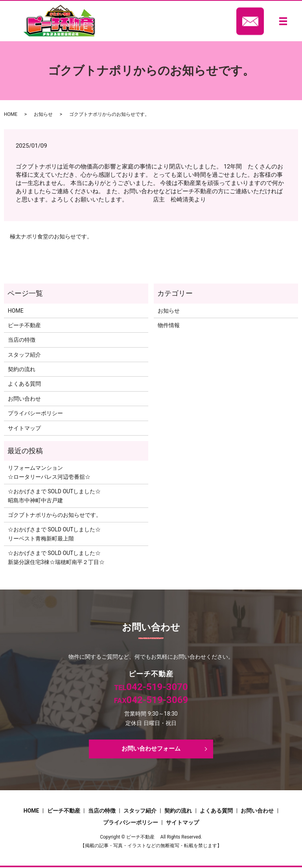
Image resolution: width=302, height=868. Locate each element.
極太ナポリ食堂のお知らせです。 (51, 236)
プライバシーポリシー (35, 413)
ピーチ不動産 (24, 325)
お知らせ (43, 114)
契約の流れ (22, 369)
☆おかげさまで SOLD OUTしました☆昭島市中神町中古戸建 (54, 496)
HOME (11, 114)
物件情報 (169, 325)
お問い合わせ (24, 399)
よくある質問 (24, 384)
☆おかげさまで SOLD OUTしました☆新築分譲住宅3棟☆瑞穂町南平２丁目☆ (56, 557)
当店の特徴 (22, 340)
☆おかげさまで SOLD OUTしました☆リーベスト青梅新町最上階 (54, 534)
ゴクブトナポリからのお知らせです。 (55, 515)
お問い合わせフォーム (151, 749)
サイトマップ (24, 428)
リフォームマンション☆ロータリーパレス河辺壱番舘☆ (49, 472)
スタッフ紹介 (24, 355)
